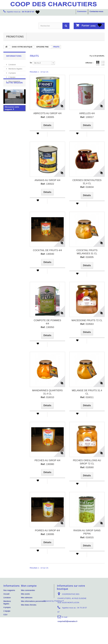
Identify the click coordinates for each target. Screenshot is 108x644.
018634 (87, 187)
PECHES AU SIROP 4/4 (47, 460)
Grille (98, 63)
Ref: (43, 117)
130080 (47, 464)
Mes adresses (27, 597)
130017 (87, 117)
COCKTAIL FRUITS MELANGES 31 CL (87, 252)
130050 (47, 327)
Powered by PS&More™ (54, 628)
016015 (87, 537)
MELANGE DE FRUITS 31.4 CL (87, 392)
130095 (47, 534)
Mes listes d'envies (29, 605)
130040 (47, 254)
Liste (103, 63)
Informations (14, 56)
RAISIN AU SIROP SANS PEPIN (87, 532)
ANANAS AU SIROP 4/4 (47, 180)
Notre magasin (14, 91)
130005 (47, 117)
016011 (87, 397)
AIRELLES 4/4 (87, 113)
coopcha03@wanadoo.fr (67, 621)
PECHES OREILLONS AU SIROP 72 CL (87, 462)
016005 (87, 257)
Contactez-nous (96, 11)
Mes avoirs (25, 594)
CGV (5, 615)
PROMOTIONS (15, 37)
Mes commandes (28, 590)
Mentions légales (15, 68)
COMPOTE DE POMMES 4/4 (47, 322)
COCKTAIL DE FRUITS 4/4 (47, 250)
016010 (47, 397)
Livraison (12, 63)
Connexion (82, 11)
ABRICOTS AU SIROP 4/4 (47, 113)
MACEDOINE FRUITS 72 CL (87, 320)
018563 (87, 324)
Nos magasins (14, 80)
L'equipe (12, 76)
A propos (12, 72)
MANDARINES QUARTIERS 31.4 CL (47, 392)
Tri (31, 63)
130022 (47, 184)
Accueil (6, 594)
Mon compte (29, 586)
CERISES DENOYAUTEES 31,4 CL (87, 182)
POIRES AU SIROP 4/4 (47, 530)
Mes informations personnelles (33, 601)
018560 (87, 467)
